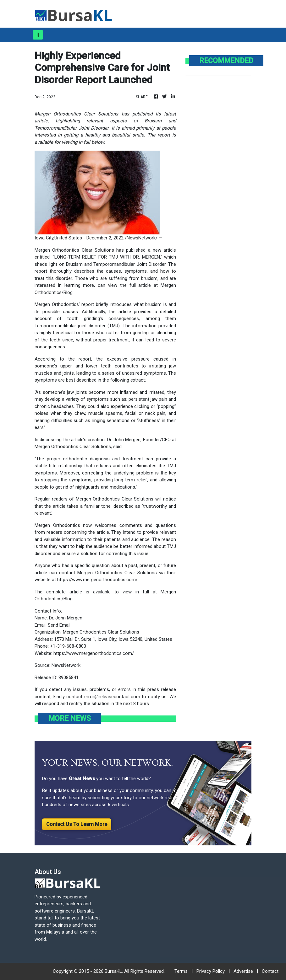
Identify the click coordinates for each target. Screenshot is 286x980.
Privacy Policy (211, 971)
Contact (270, 971)
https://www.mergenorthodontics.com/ (97, 580)
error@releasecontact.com (112, 697)
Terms (181, 971)
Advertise (243, 971)
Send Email (59, 625)
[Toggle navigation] (38, 35)
